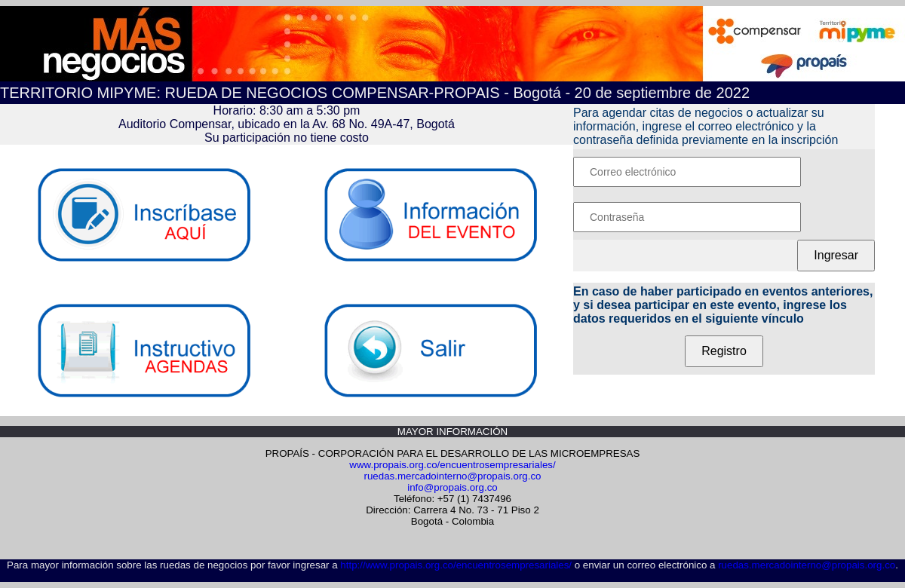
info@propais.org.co (452, 487)
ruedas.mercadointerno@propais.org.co (452, 476)
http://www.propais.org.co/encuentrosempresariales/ (456, 565)
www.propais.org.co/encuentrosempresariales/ (452, 465)
